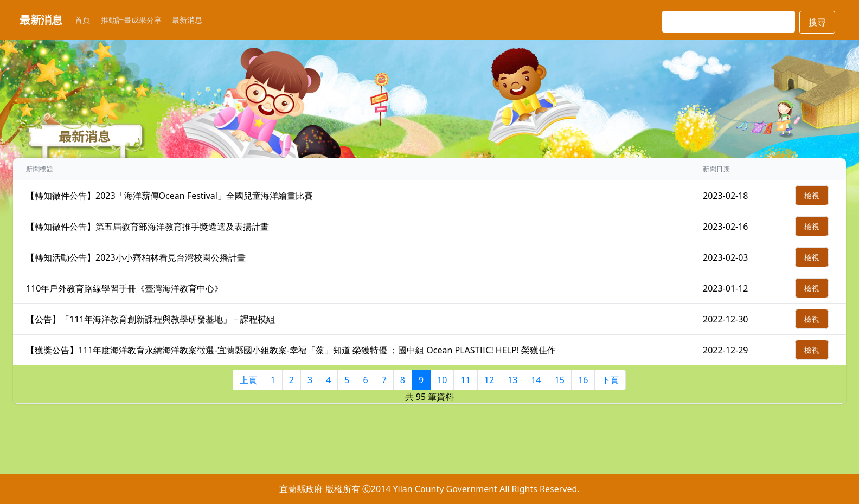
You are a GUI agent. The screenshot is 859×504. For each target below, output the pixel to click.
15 (560, 380)
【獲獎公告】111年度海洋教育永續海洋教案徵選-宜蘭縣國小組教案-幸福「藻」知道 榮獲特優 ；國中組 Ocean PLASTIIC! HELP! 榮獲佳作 (291, 350)
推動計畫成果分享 (131, 20)
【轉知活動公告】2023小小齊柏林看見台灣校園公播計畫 (136, 257)
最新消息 (187, 20)
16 (583, 380)
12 (489, 380)
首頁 (82, 20)
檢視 (812, 195)
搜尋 (817, 22)
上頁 (248, 380)
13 (512, 380)
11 (465, 380)
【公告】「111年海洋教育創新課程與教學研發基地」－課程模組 (150, 319)
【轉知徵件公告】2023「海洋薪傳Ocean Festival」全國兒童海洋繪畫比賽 (169, 196)
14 (536, 380)
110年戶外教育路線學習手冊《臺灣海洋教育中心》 (124, 288)
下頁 (610, 380)
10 (442, 380)
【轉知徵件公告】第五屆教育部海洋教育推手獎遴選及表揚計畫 (148, 227)
